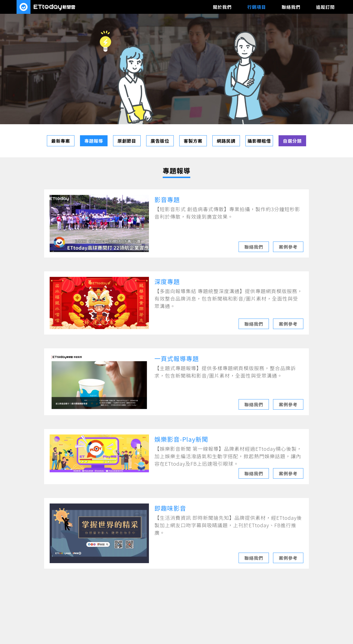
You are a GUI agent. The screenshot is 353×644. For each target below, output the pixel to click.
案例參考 (288, 247)
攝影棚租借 (259, 141)
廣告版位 (160, 141)
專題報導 (94, 141)
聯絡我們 (291, 7)
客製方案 (193, 141)
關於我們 (222, 7)
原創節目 (127, 141)
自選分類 (292, 141)
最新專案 (61, 141)
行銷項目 (257, 7)
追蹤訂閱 (325, 7)
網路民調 (226, 141)
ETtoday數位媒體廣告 (46, 7)
